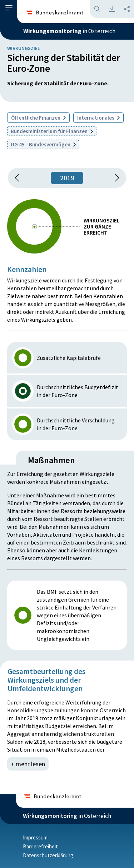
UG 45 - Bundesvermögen (43, 144)
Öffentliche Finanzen (38, 118)
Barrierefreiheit (40, 846)
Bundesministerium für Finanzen (52, 131)
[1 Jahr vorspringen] (114, 178)
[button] (9, 8)
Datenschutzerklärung (48, 855)
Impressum (35, 837)
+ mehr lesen (28, 764)
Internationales (98, 118)
